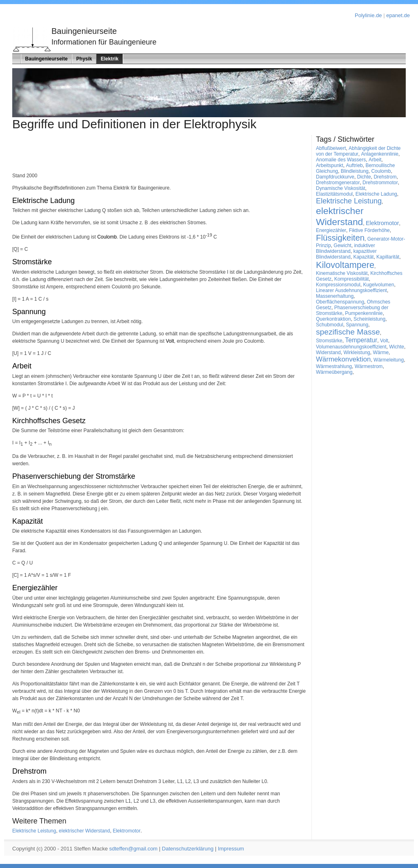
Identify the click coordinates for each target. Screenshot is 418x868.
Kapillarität (388, 257)
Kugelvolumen (378, 285)
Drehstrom (29, 771)
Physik (84, 59)
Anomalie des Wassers (341, 160)
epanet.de (398, 15)
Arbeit (22, 366)
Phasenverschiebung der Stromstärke (74, 476)
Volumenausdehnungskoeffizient (351, 347)
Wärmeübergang (334, 372)
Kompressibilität (352, 279)
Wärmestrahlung (334, 366)
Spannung (29, 312)
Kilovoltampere (345, 265)
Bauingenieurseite (47, 59)
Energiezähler (35, 588)
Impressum (231, 849)
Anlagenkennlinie (380, 154)
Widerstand (328, 353)
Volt (170, 341)
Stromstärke (32, 262)
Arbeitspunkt (330, 165)
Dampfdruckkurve (335, 177)
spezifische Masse (348, 332)
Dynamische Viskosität (341, 188)
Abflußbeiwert (331, 148)
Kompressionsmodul (338, 285)
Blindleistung (355, 171)
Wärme (381, 353)
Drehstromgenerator (338, 183)
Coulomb (107, 237)
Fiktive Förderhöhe (369, 230)
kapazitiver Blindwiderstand (346, 254)
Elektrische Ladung (43, 201)
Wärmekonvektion (343, 359)
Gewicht (342, 245)
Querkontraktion (333, 319)
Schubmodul (330, 325)
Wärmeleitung (389, 360)
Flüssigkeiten (340, 238)
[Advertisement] (60, 154)
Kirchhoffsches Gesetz (49, 421)
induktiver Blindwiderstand (346, 248)
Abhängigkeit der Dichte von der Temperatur (358, 151)
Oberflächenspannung (340, 302)
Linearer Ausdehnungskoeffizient (351, 290)
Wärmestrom (369, 366)
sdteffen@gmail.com (133, 849)
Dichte (364, 177)
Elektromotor (127, 831)
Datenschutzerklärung (188, 849)
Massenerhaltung (335, 296)
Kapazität (28, 521)
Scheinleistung (369, 319)
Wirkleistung (357, 353)
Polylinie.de (368, 15)
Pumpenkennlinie (364, 313)
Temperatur (361, 340)
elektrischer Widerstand (84, 831)
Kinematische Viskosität (342, 273)
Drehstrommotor (380, 183)
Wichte (397, 347)
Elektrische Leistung (34, 831)
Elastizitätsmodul (334, 194)
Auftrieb (354, 165)
